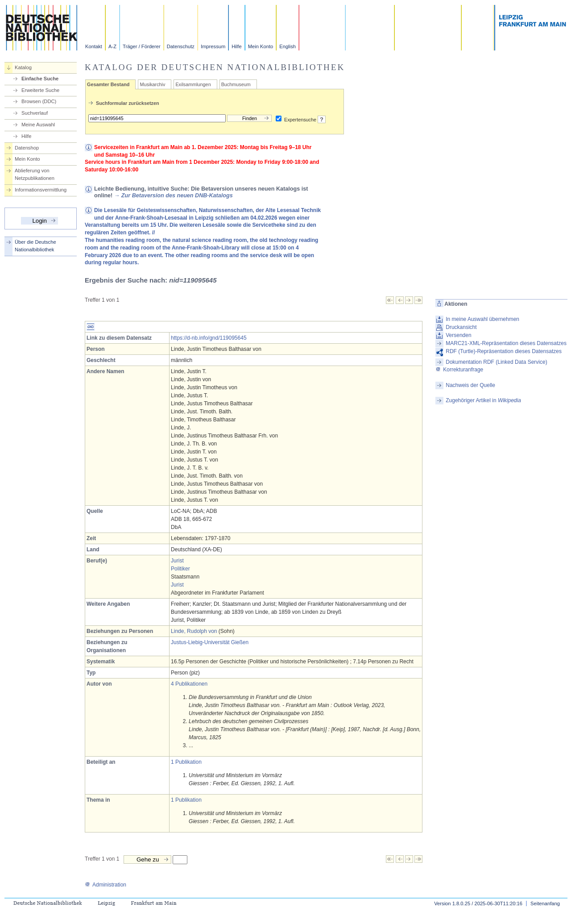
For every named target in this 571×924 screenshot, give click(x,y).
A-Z (112, 46)
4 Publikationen (189, 684)
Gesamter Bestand (108, 84)
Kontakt (94, 46)
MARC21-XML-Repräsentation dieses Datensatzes (506, 343)
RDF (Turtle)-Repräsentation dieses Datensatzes (504, 351)
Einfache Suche (40, 79)
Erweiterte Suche (40, 90)
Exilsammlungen (193, 84)
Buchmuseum (236, 84)
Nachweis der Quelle (470, 385)
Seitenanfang (545, 903)
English (288, 46)
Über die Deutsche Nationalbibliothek (35, 246)
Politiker (180, 569)
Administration (106, 885)
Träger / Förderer (142, 46)
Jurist (177, 561)
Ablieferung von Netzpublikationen (35, 174)
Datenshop (27, 148)
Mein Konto (261, 46)
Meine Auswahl (38, 125)
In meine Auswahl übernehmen (482, 319)
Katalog (23, 67)
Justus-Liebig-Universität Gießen (210, 642)
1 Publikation (186, 762)
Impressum (213, 46)
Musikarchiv (152, 84)
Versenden (458, 335)
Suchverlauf (35, 113)
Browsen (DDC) (39, 101)
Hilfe (236, 46)
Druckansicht (461, 327)
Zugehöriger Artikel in (483, 400)
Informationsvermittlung (41, 190)
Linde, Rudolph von (194, 631)
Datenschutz (181, 46)
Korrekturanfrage (459, 370)
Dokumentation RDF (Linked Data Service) (496, 362)
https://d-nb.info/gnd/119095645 (209, 338)
